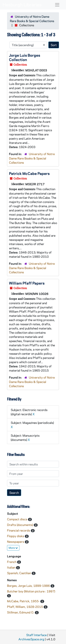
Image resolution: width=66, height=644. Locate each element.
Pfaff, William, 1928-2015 (25, 607)
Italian (12, 567)
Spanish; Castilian (19, 573)
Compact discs (18, 519)
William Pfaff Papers (27, 283)
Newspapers (16, 542)
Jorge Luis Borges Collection (25, 57)
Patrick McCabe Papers (29, 173)
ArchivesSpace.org (31, 639)
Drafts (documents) (20, 525)
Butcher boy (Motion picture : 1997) (31, 591)
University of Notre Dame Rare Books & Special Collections (32, 158)
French (12, 562)
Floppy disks (16, 536)
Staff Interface (36, 635)
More (13, 548)
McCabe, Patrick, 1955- (24, 601)
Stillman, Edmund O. (21, 612)
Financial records (19, 530)
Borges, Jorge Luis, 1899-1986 (29, 586)
